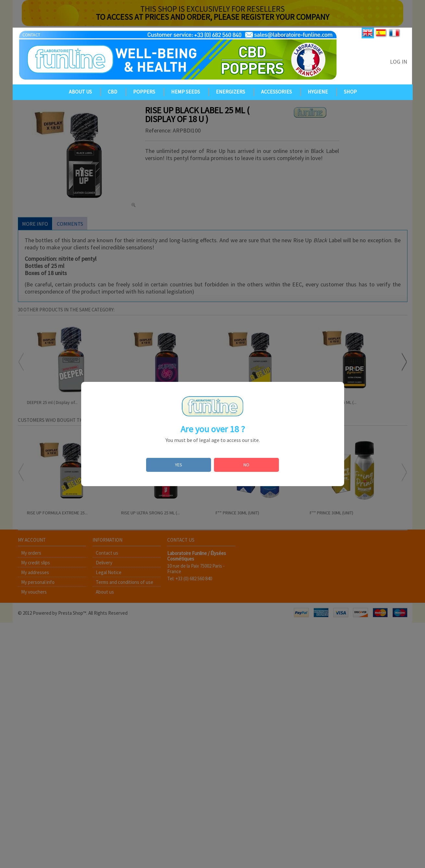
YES (179, 465)
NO (246, 465)
